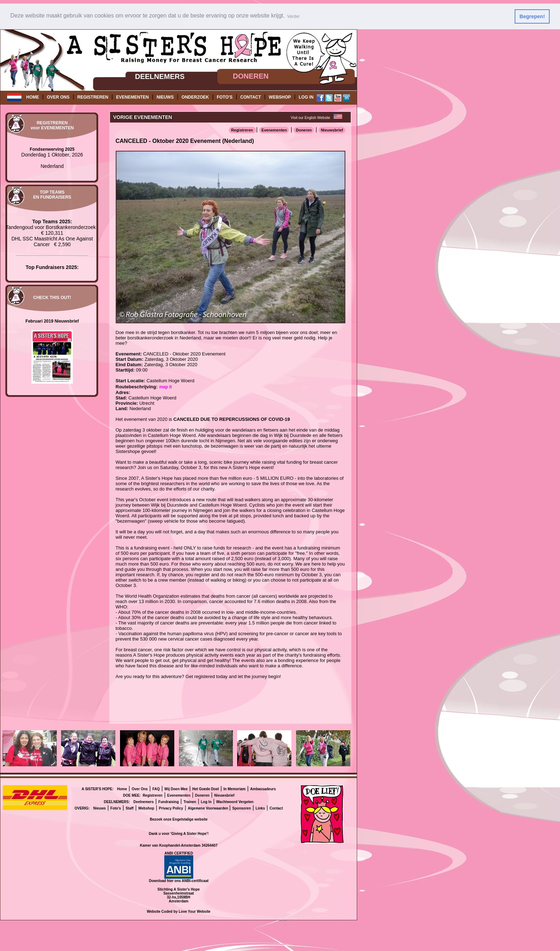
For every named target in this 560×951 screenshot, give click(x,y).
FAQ (156, 789)
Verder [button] (293, 16)
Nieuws (99, 808)
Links (260, 808)
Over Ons (140, 789)
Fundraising (168, 801)
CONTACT (251, 97)
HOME (32, 97)
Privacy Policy (171, 808)
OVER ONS (58, 97)
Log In (206, 801)
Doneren (304, 130)
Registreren (242, 130)
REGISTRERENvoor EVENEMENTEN (52, 125)
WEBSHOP (280, 97)
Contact (276, 808)
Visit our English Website (310, 117)
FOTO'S (225, 97)
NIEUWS (165, 97)
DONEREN (251, 76)
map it (166, 387)
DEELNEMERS (160, 76)
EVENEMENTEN (132, 97)
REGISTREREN (93, 97)
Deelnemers (144, 801)
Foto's (116, 808)
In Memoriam (235, 789)
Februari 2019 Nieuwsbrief (52, 321)
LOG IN (306, 97)
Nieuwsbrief (332, 130)
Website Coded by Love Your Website (179, 911)
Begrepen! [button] (532, 16)
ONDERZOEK (195, 97)
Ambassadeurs (263, 789)
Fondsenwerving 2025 (52, 149)
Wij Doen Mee (176, 789)
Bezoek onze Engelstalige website (179, 819)
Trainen (190, 801)
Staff (130, 808)
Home (122, 789)
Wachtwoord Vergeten (235, 801)
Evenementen (274, 130)
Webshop (146, 808)
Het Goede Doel (205, 789)
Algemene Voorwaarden (209, 808)
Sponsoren (241, 808)
